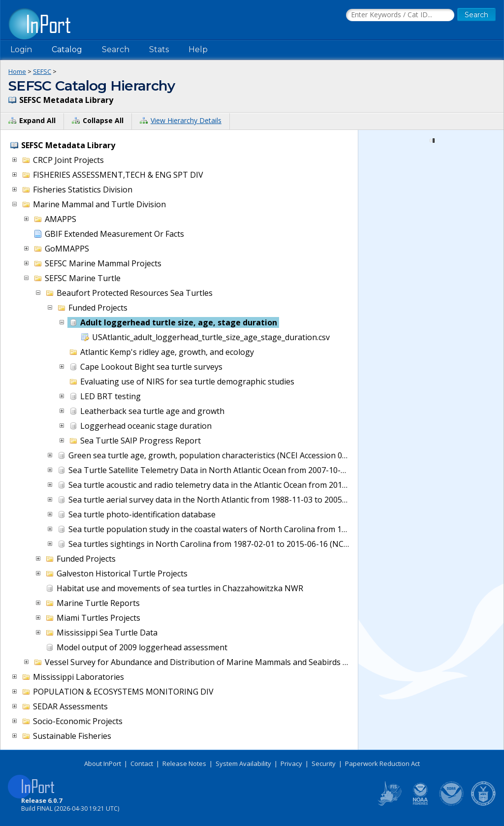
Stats (159, 49)
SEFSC (42, 71)
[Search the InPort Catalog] (400, 15)
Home (17, 71)
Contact (142, 763)
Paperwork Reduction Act (382, 763)
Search (116, 49)
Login (21, 49)
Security (324, 763)
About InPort (103, 763)
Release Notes (184, 763)
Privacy (291, 763)
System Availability (243, 763)
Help (198, 49)
